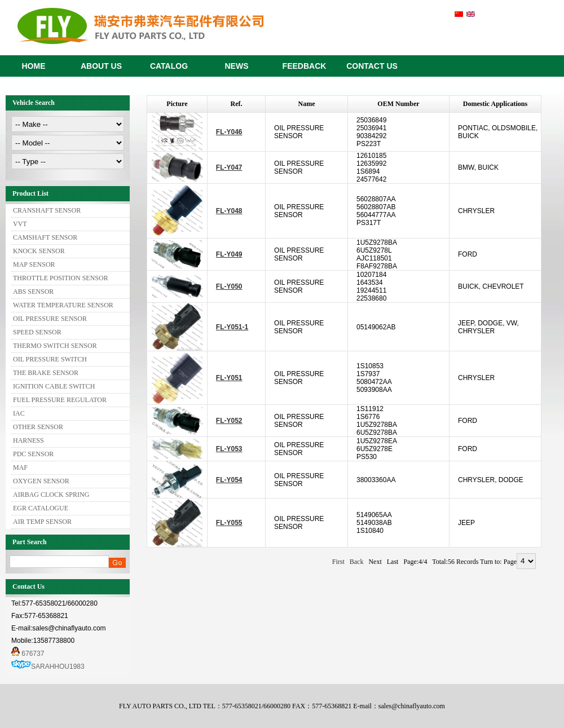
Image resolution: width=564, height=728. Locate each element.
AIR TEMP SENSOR (42, 522)
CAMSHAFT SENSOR (45, 237)
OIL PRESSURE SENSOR (50, 319)
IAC (19, 413)
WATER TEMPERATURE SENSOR (63, 305)
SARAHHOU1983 (58, 667)
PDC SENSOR (33, 454)
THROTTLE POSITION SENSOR (61, 278)
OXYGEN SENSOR (41, 481)
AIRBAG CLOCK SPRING (51, 495)
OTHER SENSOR (38, 427)
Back (357, 562)
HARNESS (28, 440)
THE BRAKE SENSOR (46, 373)
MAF (20, 467)
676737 (28, 654)
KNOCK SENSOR (39, 251)
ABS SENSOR (33, 292)
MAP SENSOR (34, 264)
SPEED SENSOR (37, 332)
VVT (20, 224)
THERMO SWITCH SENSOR (55, 346)
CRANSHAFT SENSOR (47, 210)
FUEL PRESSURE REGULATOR (60, 400)
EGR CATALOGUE (41, 508)
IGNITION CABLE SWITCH (54, 386)
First (338, 562)
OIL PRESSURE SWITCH (50, 359)
